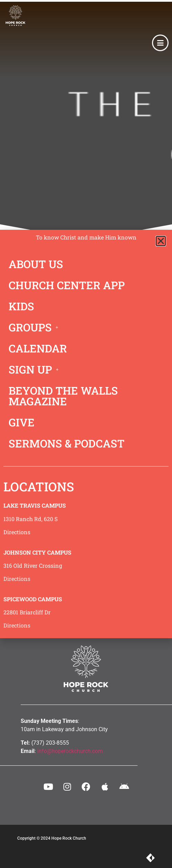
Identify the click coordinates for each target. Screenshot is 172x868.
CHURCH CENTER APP (67, 285)
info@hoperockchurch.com (70, 751)
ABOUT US (36, 264)
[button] (161, 241)
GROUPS (35, 327)
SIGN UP (36, 369)
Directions (17, 532)
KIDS (21, 306)
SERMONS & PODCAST (67, 443)
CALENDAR (38, 348)
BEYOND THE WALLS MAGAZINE (63, 396)
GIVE (22, 422)
